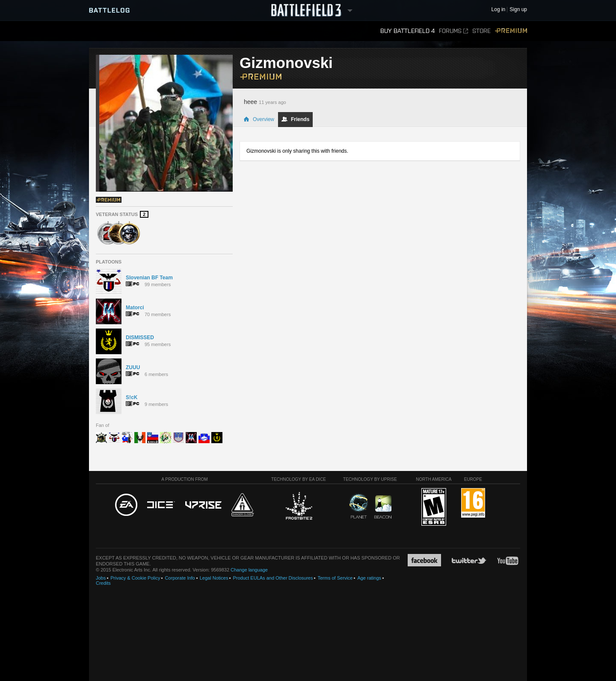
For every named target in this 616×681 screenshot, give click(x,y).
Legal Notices (214, 578)
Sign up (518, 10)
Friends (295, 119)
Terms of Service (335, 578)
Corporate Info (180, 578)
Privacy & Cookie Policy (135, 578)
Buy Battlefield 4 (407, 31)
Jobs (101, 578)
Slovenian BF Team (149, 278)
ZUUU (133, 367)
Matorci (135, 308)
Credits (103, 583)
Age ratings (369, 578)
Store (481, 31)
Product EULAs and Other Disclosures (273, 578)
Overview (259, 119)
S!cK (132, 397)
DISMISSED (140, 338)
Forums (453, 31)
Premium (511, 31)
